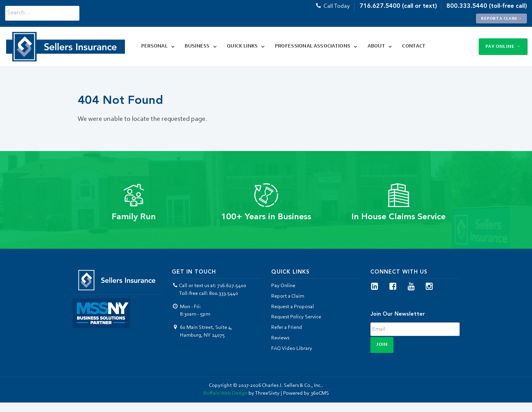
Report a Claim (288, 296)
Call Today (332, 6)
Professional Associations (311, 46)
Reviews (280, 338)
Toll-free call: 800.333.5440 (208, 294)
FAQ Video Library (292, 349)
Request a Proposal (293, 307)
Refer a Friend (287, 327)
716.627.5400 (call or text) (398, 6)
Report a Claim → (502, 19)
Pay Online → (503, 47)
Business (195, 46)
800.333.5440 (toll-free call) (487, 6)
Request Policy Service (296, 317)
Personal (152, 46)
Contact (412, 46)
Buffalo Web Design (225, 393)
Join (382, 345)
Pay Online (283, 286)
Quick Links (240, 46)
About (374, 46)
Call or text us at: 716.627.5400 (209, 286)
